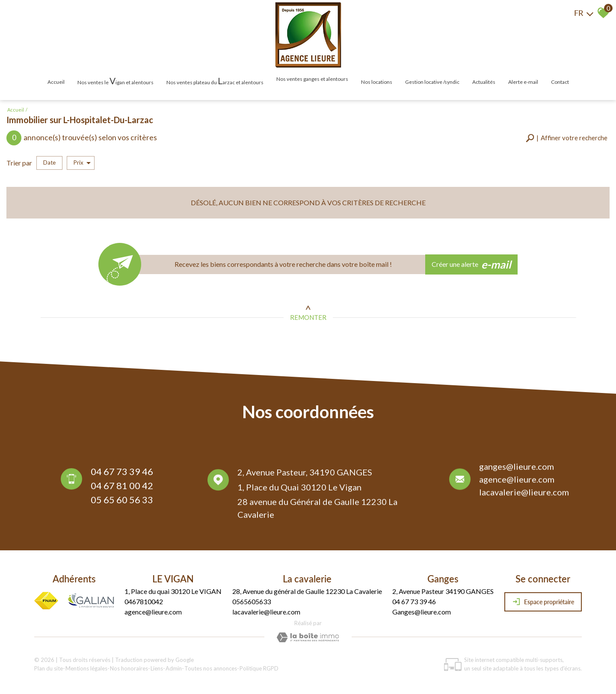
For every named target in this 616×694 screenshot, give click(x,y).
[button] (567, 138)
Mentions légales (86, 668)
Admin (174, 668)
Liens (157, 668)
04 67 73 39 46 (122, 473)
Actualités (484, 82)
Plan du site (49, 668)
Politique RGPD (259, 668)
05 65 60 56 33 (122, 501)
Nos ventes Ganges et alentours (312, 79)
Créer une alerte (472, 265)
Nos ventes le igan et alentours (115, 81)
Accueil (56, 82)
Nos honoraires (129, 668)
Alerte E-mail (523, 82)
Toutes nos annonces (211, 668)
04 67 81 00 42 (122, 487)
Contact (560, 82)
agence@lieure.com (517, 482)
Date (49, 162)
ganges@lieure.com (517, 469)
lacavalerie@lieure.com (524, 495)
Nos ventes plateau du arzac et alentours (215, 81)
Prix (82, 163)
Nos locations (377, 82)
